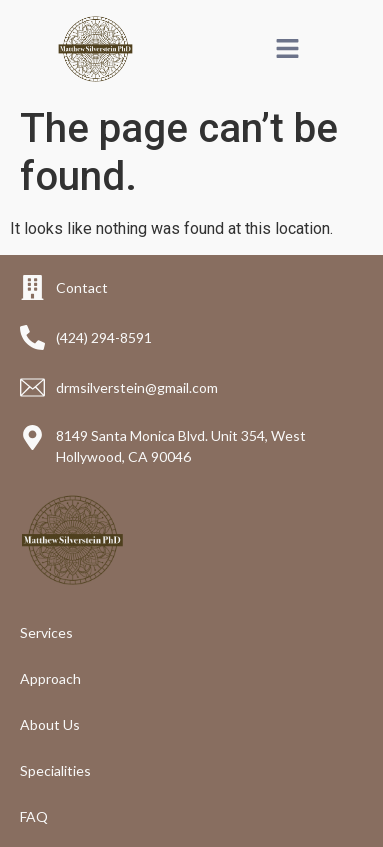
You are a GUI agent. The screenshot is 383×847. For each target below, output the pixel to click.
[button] (288, 49)
